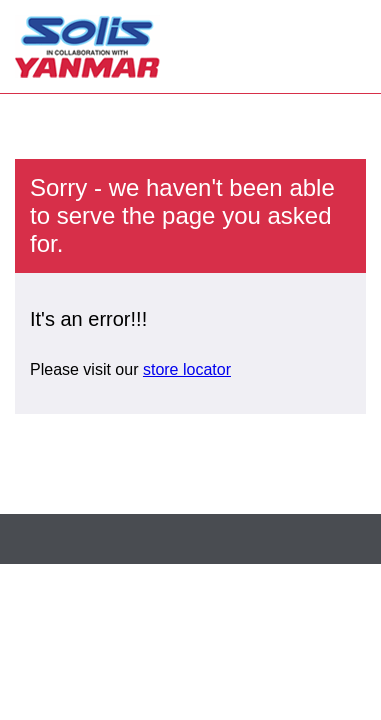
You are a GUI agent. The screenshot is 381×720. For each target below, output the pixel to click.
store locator (187, 369)
